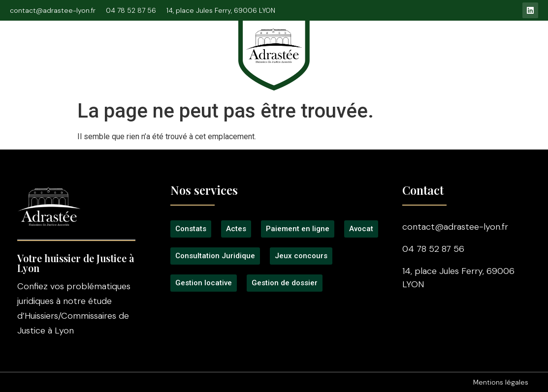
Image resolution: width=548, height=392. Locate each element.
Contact (433, 60)
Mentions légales (501, 382)
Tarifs (348, 50)
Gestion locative (480, 50)
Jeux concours (404, 50)
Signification (124, 60)
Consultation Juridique (161, 50)
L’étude (87, 50)
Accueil (41, 50)
